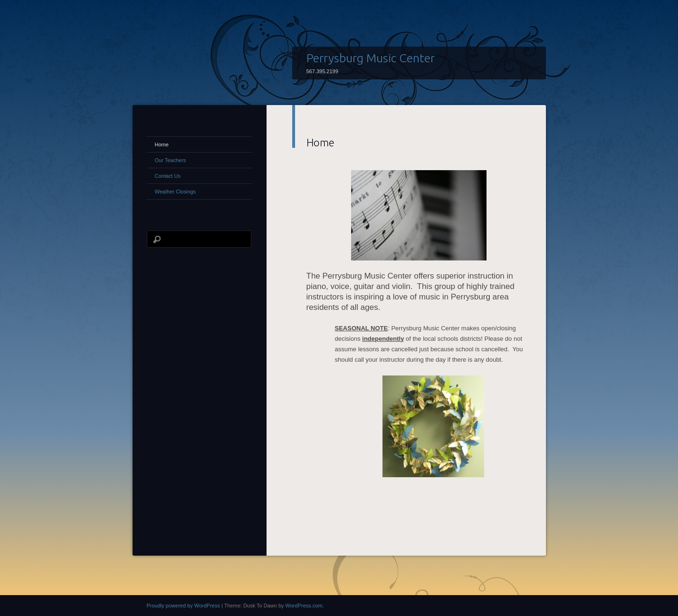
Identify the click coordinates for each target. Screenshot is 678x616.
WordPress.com (304, 606)
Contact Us (168, 176)
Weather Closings (176, 192)
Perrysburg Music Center (371, 58)
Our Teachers (171, 160)
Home (162, 144)
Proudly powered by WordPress (183, 606)
